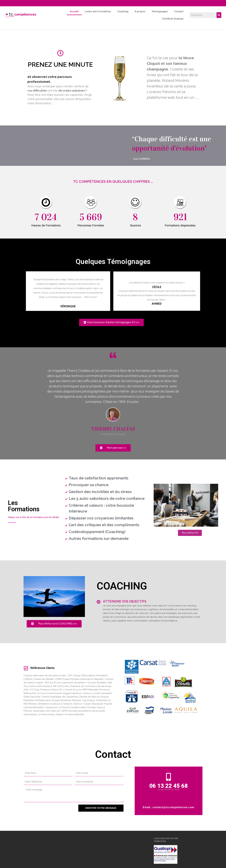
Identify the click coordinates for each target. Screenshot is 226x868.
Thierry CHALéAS (113, 429)
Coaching (123, 11)
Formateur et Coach (113, 434)
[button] (111, 322)
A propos (140, 11)
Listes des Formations (98, 11)
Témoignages (160, 11)
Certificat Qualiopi (173, 19)
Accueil (74, 11)
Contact (179, 11)
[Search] (219, 15)
